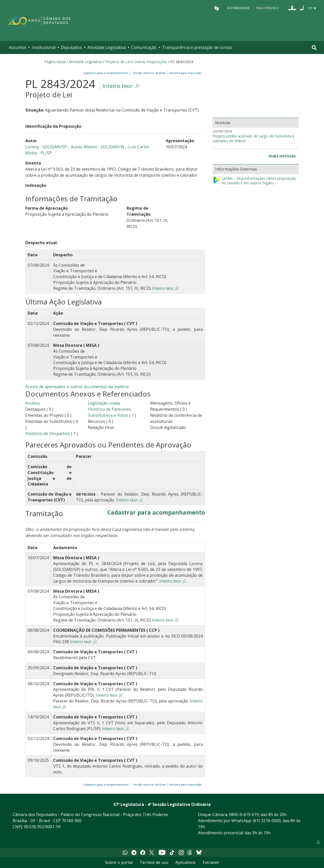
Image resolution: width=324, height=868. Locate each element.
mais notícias (282, 156)
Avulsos (33, 403)
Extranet (211, 862)
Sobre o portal (119, 862)
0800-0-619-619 (244, 815)
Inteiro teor (117, 86)
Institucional (44, 47)
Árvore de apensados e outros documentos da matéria (77, 387)
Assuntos (17, 47)
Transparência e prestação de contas (197, 47)
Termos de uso (154, 862)
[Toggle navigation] (314, 48)
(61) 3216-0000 (267, 821)
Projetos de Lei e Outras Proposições (136, 62)
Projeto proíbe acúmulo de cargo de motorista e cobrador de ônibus (254, 139)
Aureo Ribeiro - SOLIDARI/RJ (98, 147)
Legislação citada (104, 403)
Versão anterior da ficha (149, 73)
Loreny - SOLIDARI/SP (47, 147)
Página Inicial (55, 62)
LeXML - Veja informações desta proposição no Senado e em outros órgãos (254, 181)
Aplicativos (186, 862)
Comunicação (144, 47)
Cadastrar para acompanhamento (107, 73)
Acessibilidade (238, 8)
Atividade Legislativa (107, 47)
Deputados (71, 47)
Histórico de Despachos (48, 433)
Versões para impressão (185, 73)
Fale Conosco (268, 8)
